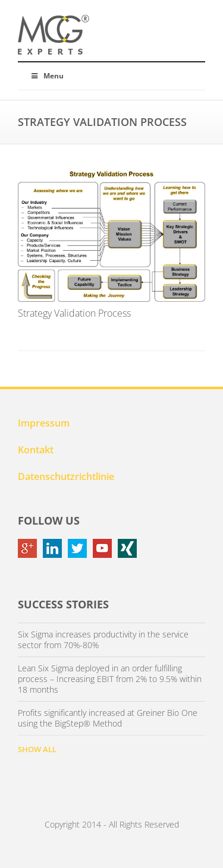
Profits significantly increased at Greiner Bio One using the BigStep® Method (108, 718)
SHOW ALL (37, 749)
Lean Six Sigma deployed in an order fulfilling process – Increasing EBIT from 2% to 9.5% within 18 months (110, 679)
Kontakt (36, 450)
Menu (47, 76)
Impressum (44, 423)
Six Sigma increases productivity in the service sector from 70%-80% (103, 640)
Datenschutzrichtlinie (66, 476)
